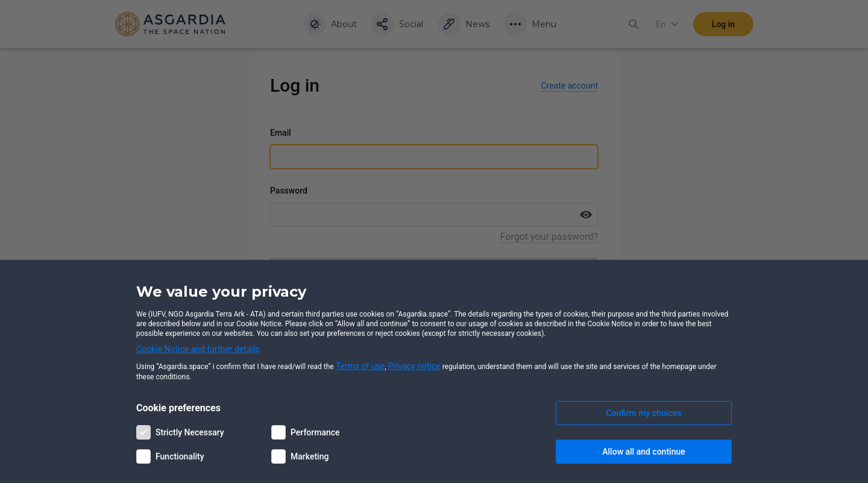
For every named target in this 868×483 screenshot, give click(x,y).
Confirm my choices (644, 413)
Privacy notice (414, 366)
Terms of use (360, 366)
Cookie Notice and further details (198, 349)
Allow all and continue (643, 452)
